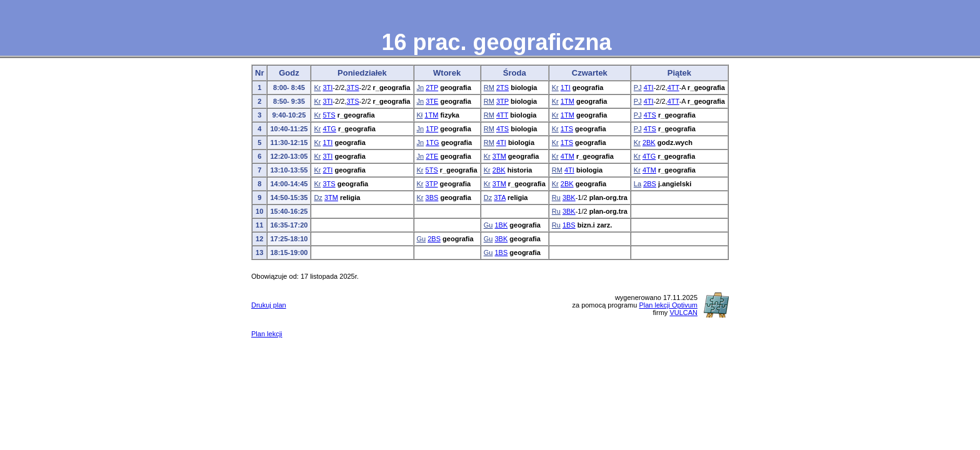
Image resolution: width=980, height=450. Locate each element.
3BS (432, 197)
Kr (317, 87)
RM (489, 87)
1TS (567, 129)
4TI (649, 87)
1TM (567, 101)
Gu (488, 225)
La (637, 184)
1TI (566, 87)
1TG (432, 142)
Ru (556, 197)
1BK (501, 225)
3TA (500, 197)
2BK (649, 142)
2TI (327, 170)
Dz (318, 197)
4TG (329, 129)
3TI (327, 87)
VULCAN (683, 312)
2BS (650, 184)
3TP (502, 101)
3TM (499, 156)
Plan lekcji (267, 334)
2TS (502, 87)
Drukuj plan (269, 305)
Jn (421, 87)
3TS (352, 87)
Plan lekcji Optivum (668, 305)
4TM (567, 156)
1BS (569, 225)
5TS (329, 115)
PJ (638, 87)
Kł (420, 115)
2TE (432, 156)
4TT (673, 87)
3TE (432, 101)
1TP (432, 129)
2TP (432, 87)
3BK (569, 197)
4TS (650, 115)
